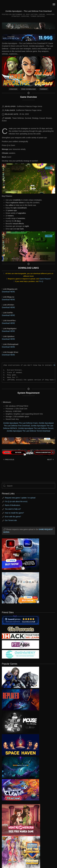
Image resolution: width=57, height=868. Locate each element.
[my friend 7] (20, 654)
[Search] (28, 486)
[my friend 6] (20, 644)
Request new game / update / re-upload (20, 498)
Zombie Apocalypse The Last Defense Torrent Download (29, 431)
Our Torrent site (11, 520)
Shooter (50, 14)
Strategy (16, 16)
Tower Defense (38, 16)
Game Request (45, 279)
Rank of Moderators (12, 505)
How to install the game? (14, 513)
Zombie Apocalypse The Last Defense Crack (20, 423)
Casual (42, 14)
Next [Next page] (50, 460)
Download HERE (8, 292)
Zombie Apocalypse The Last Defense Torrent (36, 428)
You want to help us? (13, 509)
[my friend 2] (20, 629)
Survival (25, 16)
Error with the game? (13, 517)
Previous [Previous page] (9, 460)
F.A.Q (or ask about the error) (16, 501)
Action (34, 14)
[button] (54, 4)
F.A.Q (41, 281)
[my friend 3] (20, 636)
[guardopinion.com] (20, 620)
